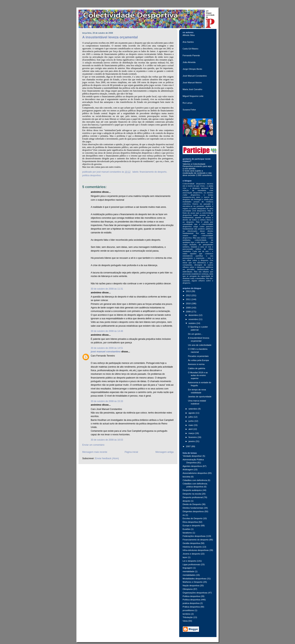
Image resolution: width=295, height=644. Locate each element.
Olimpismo (188, 589)
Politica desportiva (191, 596)
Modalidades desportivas (194, 579)
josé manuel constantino (106, 352)
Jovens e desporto (191, 554)
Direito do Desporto (192, 504)
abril (191, 429)
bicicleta (186, 477)
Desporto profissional (193, 497)
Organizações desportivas (195, 593)
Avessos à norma (196, 364)
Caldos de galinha (196, 368)
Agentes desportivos (192, 466)
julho (191, 417)
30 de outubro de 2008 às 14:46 (107, 331)
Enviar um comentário (93, 445)
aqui (210, 166)
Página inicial (131, 452)
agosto (192, 413)
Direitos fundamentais (193, 508)
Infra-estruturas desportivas (196, 550)
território (187, 614)
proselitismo (188, 610)
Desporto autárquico (192, 490)
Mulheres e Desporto (193, 582)
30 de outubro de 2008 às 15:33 (107, 401)
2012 (189, 295)
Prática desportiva (191, 607)
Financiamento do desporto (153, 172)
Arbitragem (188, 470)
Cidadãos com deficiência (195, 480)
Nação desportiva (191, 586)
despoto (186, 501)
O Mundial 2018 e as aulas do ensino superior (198, 375)
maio (191, 425)
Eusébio (186, 529)
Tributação (188, 617)
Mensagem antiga (165, 452)
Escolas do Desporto (192, 518)
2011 (189, 299)
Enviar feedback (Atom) (107, 458)
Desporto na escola (192, 494)
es (184, 515)
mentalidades (189, 575)
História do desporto (192, 547)
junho (191, 421)
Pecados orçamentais (198, 356)
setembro (193, 409)
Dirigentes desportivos (193, 511)
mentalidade (188, 571)
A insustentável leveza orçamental (110, 37)
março (192, 433)
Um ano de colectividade (200, 345)
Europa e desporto (191, 526)
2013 (189, 291)
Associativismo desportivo (195, 473)
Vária (185, 621)
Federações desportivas (194, 536)
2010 (189, 303)
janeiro (192, 441)
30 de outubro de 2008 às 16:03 (107, 440)
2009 (189, 308)
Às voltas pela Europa (198, 360)
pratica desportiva (191, 603)
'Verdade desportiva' (192, 456)
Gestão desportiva (191, 543)
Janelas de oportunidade (200, 397)
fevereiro (193, 437)
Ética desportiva (190, 522)
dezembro (194, 315)
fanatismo (187, 533)
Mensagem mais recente (95, 452)
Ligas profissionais (191, 564)
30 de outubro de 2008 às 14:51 (107, 348)
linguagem (188, 568)
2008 (189, 312)
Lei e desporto (189, 561)
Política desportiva (91, 175)
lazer (185, 557)
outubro (192, 323)
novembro (194, 319)
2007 (189, 446)
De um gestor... (195, 334)
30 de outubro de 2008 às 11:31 (107, 289)
